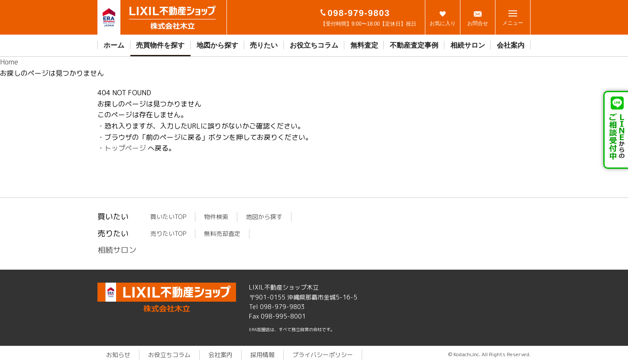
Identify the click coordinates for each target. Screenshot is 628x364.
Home (9, 62)
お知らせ (118, 355)
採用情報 (262, 355)
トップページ (125, 148)
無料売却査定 (222, 234)
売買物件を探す (160, 45)
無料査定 (364, 45)
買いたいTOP (168, 217)
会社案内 (511, 45)
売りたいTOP (168, 234)
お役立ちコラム (314, 45)
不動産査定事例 (414, 45)
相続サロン (468, 45)
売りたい (264, 45)
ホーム (114, 45)
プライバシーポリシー (323, 355)
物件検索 (216, 217)
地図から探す (217, 45)
